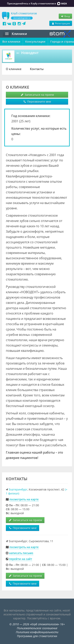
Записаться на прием (37, 95)
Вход (65, 16)
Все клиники (11, 42)
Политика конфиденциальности (37, 632)
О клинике (14, 69)
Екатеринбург (18, 489)
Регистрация (61, 23)
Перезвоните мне (37, 102)
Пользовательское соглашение (37, 628)
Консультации (35, 42)
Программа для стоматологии (37, 636)
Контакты (37, 69)
